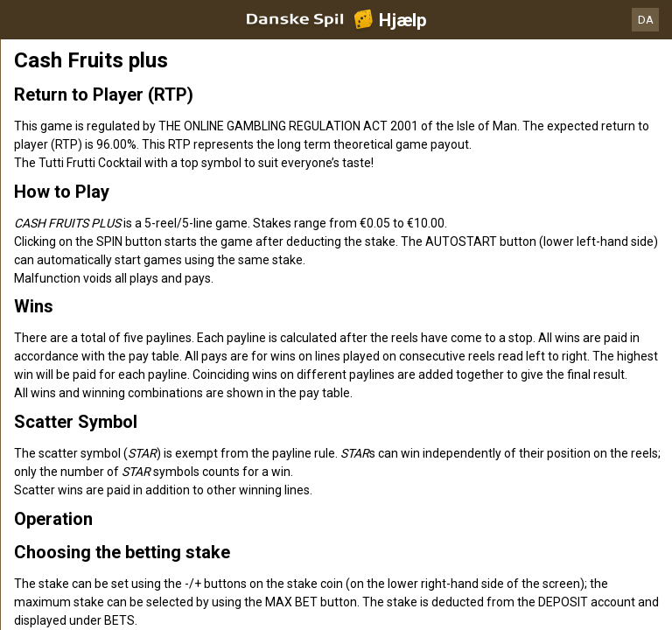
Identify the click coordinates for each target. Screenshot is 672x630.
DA (646, 20)
